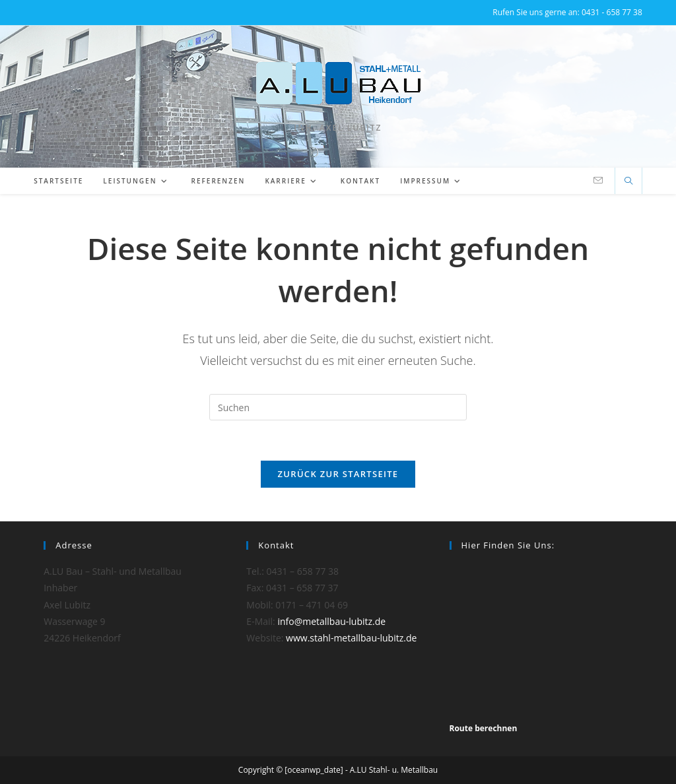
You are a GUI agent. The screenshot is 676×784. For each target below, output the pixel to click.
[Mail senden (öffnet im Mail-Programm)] (598, 180)
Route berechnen (484, 728)
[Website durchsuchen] (628, 181)
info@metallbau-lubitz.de (331, 621)
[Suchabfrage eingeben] (338, 407)
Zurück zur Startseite (338, 474)
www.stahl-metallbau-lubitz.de (351, 638)
